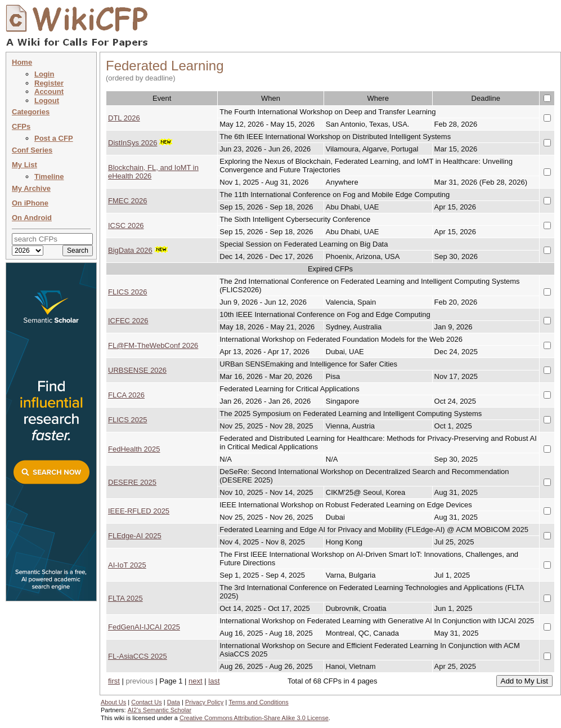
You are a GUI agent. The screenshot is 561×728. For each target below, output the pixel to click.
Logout (47, 101)
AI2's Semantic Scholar (160, 710)
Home (22, 62)
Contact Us (146, 702)
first (114, 681)
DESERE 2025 (132, 482)
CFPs (21, 126)
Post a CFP (54, 138)
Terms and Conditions (258, 702)
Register (49, 83)
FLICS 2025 (127, 420)
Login (44, 74)
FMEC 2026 (127, 201)
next (196, 681)
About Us (113, 702)
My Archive (31, 188)
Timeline (49, 177)
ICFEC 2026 (128, 321)
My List (24, 165)
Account (49, 91)
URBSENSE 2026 (137, 370)
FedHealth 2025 (134, 449)
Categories (31, 112)
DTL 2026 (124, 118)
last (214, 681)
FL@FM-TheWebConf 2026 (153, 345)
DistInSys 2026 (133, 143)
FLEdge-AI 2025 (135, 536)
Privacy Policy (204, 702)
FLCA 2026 (126, 395)
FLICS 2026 (127, 292)
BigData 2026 (130, 250)
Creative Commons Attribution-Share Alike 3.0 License (254, 718)
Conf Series (32, 150)
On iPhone (30, 203)
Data (174, 702)
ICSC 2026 (126, 225)
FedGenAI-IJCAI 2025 (144, 627)
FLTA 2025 (125, 598)
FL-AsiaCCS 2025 (138, 656)
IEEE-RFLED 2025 (139, 511)
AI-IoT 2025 (127, 565)
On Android (32, 218)
